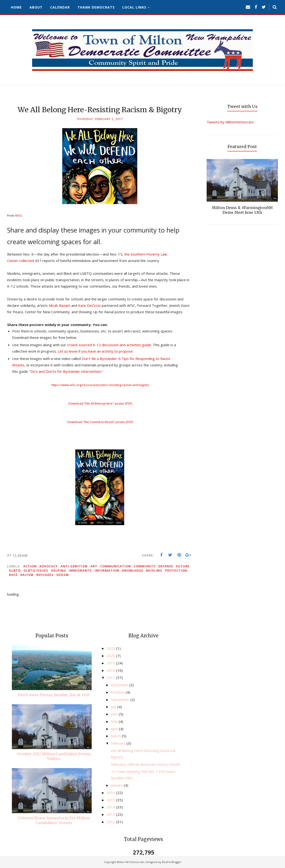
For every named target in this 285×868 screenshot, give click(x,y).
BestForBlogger (172, 862)
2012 (111, 822)
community (145, 566)
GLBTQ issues (36, 570)
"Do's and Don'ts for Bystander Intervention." (66, 371)
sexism (63, 575)
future (183, 566)
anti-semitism (74, 566)
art (94, 566)
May (115, 721)
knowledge (133, 570)
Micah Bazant (59, 305)
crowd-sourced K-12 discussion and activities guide (109, 345)
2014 (111, 807)
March (116, 736)
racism (27, 575)
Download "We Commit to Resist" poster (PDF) (100, 422)
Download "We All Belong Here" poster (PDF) (100, 403)
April (115, 729)
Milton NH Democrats (131, 862)
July (114, 707)
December (120, 685)
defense (166, 566)
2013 (111, 814)
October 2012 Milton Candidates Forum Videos (54, 756)
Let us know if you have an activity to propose (95, 351)
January (117, 785)
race (13, 575)
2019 (111, 663)
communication (116, 566)
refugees (45, 575)
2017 (111, 677)
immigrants (80, 570)
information (107, 570)
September (121, 700)
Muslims (154, 570)
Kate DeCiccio (89, 305)
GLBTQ (15, 570)
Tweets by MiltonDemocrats (230, 122)
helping (59, 570)
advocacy (49, 566)
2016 (111, 793)
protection (176, 570)
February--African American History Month (145, 764)
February (119, 743)
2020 (111, 656)
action (30, 566)
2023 (111, 648)
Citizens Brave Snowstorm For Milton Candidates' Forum (54, 820)
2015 (111, 800)
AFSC (19, 215)
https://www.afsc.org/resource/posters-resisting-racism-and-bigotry (100, 385)
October (118, 692)
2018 (111, 670)
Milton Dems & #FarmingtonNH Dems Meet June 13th (242, 210)
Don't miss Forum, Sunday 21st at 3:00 (54, 695)
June (115, 714)
